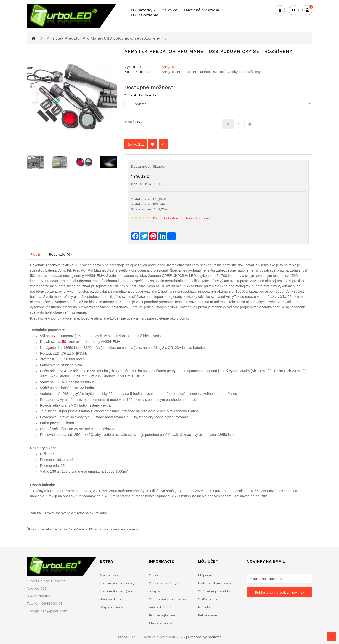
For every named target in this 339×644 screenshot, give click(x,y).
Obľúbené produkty (214, 591)
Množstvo (134, 122)
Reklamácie (207, 615)
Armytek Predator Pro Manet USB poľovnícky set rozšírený (103, 38)
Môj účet (205, 575)
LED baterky (142, 10)
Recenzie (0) (60, 254)
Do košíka (136, 144)
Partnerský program (117, 591)
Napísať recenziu (199, 218)
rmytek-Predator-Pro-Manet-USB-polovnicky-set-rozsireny (88, 529)
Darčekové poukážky (117, 583)
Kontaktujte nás (162, 615)
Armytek (169, 67)
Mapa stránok (112, 607)
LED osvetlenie (143, 15)
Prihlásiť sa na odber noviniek (279, 592)
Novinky (204, 607)
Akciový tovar (111, 599)
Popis (36, 254)
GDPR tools (208, 599)
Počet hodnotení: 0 (168, 218)
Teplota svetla (142, 95)
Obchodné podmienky (167, 599)
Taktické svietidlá (201, 10)
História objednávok (215, 583)
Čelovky (169, 10)
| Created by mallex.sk (205, 637)
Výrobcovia (109, 575)
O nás (154, 575)
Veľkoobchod (160, 607)
